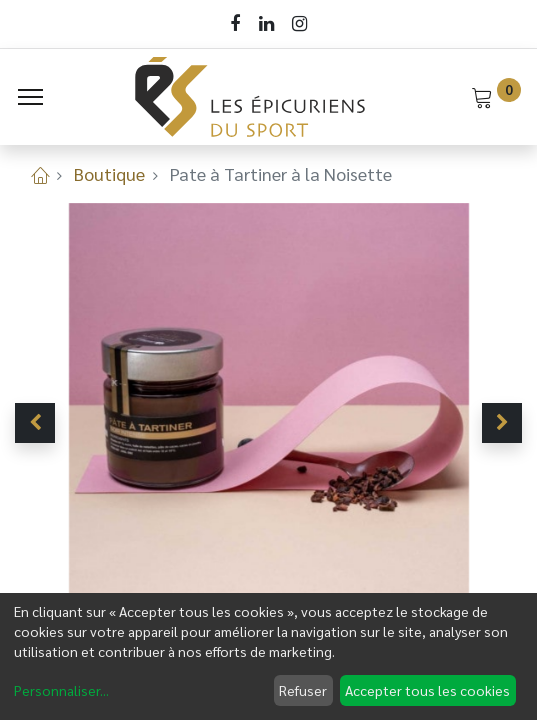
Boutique (109, 173)
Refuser (303, 690)
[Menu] (30, 97)
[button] (35, 423)
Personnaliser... (61, 690)
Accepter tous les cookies (427, 690)
